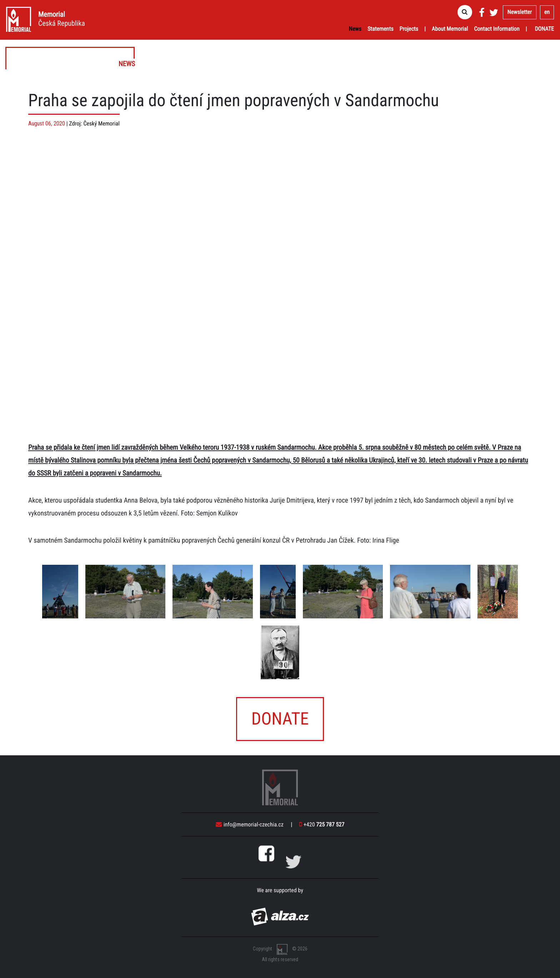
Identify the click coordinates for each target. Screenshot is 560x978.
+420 (322, 824)
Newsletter (520, 12)
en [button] (547, 12)
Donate (544, 29)
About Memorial (450, 29)
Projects (409, 29)
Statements (381, 29)
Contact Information (497, 29)
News (355, 29)
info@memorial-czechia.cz (250, 824)
